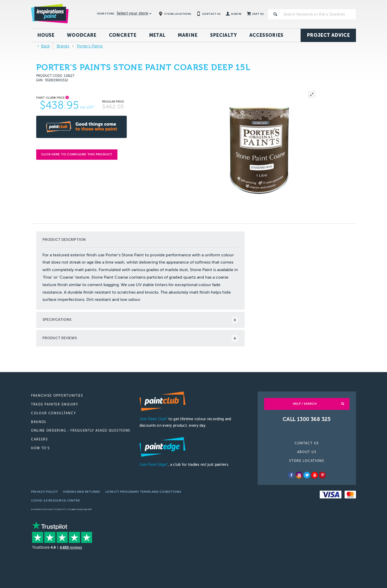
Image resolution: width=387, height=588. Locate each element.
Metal (157, 35)
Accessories (266, 35)
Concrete (123, 35)
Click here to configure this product (77, 154)
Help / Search (305, 404)
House (46, 35)
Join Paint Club (153, 419)
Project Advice (328, 35)
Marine (188, 35)
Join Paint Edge (154, 465)
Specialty (224, 35)
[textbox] (319, 14)
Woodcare (82, 35)
